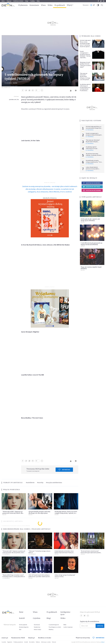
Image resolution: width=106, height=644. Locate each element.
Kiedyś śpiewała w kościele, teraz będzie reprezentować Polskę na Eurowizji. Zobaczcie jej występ (64, 553)
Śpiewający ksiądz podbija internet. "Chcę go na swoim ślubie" (85, 65)
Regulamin (10, 642)
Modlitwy (51, 629)
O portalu (4, 642)
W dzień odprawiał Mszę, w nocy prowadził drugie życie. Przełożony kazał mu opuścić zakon (85, 44)
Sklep (38, 1)
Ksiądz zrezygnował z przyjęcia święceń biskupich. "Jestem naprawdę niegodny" (85, 55)
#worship (40, 483)
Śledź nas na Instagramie (92, 190)
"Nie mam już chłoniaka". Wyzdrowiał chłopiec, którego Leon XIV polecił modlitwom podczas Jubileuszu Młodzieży (85, 80)
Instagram (104, 1)
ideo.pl (103, 642)
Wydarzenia (23, 5)
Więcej (69, 5)
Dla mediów (32, 642)
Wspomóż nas (64, 470)
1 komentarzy (90, 137)
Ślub (20, 629)
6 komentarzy (90, 150)
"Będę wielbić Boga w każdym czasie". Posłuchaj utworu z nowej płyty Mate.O (14, 576)
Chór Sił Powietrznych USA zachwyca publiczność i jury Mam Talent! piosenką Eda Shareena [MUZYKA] (40, 577)
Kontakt (26, 642)
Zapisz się (100, 626)
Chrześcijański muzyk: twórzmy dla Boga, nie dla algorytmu (39, 512)
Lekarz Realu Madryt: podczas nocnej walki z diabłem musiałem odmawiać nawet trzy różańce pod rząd (94, 170)
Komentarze (34, 5)
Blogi (27, 1)
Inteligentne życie (65, 613)
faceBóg (32, 1)
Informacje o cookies (46, 642)
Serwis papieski (23, 625)
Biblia (3, 1)
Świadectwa (37, 627)
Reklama (38, 642)
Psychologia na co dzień (55, 627)
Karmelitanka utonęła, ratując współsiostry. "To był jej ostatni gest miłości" (94, 162)
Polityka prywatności (18, 642)
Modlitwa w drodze (18, 1)
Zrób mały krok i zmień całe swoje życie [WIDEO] (90, 220)
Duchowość (37, 625)
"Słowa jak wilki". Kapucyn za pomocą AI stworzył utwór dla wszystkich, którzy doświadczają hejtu (14, 553)
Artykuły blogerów (24, 627)
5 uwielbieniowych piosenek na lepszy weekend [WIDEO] (92, 244)
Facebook (98, 1)
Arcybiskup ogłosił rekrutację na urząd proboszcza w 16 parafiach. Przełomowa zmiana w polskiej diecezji (85, 89)
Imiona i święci (37, 629)
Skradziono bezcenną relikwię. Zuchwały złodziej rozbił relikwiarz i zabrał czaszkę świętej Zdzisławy (94, 156)
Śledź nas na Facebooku (92, 183)
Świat (21, 612)
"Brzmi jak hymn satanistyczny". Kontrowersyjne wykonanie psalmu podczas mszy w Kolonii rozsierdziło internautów (91, 553)
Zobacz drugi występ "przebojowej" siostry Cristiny (65, 576)
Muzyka (15, 83)
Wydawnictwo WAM (18, 638)
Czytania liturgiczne (54, 625)
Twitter (101, 1)
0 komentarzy (90, 130)
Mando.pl (31, 638)
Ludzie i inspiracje (68, 627)
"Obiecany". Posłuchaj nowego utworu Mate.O (40, 552)
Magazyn (9, 1)
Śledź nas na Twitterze (92, 187)
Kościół (83, 554)
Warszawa (86, 5)
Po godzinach (60, 5)
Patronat (54, 642)
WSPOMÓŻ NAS (98, 638)
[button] (98, 5)
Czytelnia (37, 618)
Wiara (43, 5)
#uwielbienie (30, 483)
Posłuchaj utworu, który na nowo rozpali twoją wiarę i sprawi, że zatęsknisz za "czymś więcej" (66, 513)
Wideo (50, 5)
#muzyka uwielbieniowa (54, 483)
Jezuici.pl (5, 638)
